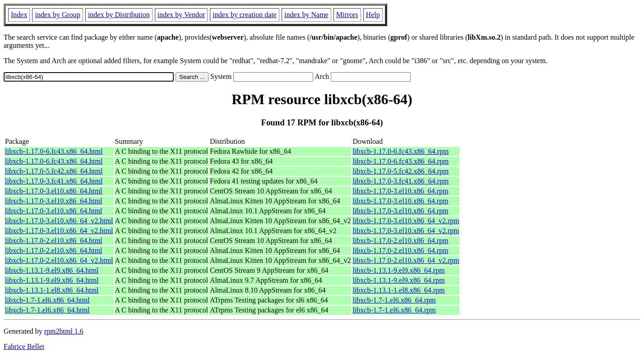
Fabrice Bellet (24, 347)
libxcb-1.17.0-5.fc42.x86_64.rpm (401, 171)
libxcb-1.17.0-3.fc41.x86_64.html (54, 181)
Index (19, 15)
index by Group (57, 15)
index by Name (306, 15)
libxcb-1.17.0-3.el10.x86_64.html (54, 191)
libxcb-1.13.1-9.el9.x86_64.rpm (398, 270)
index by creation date (245, 15)
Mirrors (347, 15)
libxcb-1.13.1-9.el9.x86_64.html (52, 270)
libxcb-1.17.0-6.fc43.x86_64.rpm (401, 151)
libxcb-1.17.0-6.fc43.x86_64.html (54, 151)
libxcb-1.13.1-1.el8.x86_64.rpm (398, 290)
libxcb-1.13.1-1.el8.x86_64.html (52, 290)
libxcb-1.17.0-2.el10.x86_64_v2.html (59, 260)
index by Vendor (181, 15)
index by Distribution (119, 15)
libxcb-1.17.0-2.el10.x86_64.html (54, 241)
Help (373, 15)
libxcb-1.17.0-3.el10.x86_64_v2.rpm (406, 221)
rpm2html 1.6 (64, 331)
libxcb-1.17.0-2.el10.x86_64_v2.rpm (406, 260)
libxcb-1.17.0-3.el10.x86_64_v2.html (59, 221)
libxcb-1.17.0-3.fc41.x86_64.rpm (401, 181)
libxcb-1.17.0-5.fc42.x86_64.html (54, 171)
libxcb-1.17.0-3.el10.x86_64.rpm (400, 191)
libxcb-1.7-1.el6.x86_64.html (47, 300)
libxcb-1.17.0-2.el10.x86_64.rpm (400, 241)
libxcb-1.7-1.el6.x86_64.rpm (394, 300)
